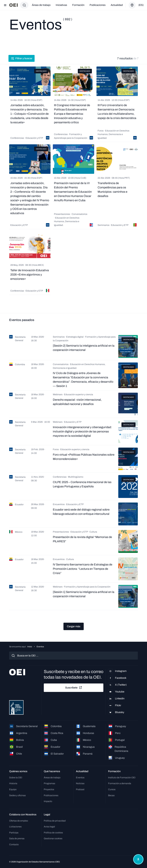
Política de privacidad (55, 821)
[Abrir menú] (5, 5)
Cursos (112, 789)
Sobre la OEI (16, 778)
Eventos (80, 778)
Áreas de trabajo (41, 5)
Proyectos (49, 789)
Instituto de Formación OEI (122, 778)
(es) (141, 5)
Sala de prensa (17, 838)
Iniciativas (61, 5)
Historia (13, 783)
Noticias (80, 783)
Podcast (80, 789)
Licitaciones (15, 827)
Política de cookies (53, 833)
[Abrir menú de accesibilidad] (138, 859)
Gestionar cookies (53, 838)
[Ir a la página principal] (13, 5)
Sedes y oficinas (17, 795)
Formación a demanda (120, 783)
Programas (49, 783)
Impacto (48, 801)
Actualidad (117, 5)
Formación (78, 5)
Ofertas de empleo (19, 821)
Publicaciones (98, 5)
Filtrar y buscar (22, 58)
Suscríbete (74, 688)
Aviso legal (49, 827)
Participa (14, 833)
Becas (111, 795)
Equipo (13, 789)
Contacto (14, 844)
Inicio (30, 647)
